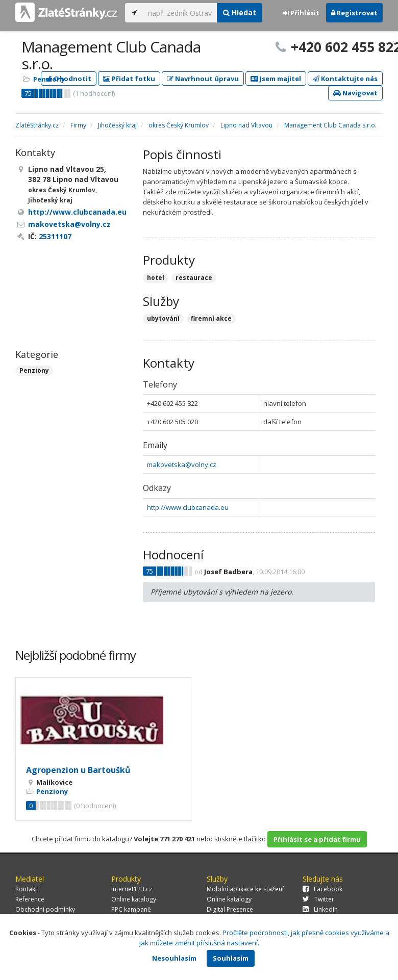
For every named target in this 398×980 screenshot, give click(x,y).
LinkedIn (320, 909)
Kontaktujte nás (345, 79)
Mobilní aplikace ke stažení (245, 889)
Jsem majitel (276, 79)
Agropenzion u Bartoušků (78, 770)
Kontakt (26, 889)
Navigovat (355, 93)
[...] (180, 13)
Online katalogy (134, 899)
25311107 (55, 236)
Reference (30, 899)
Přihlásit (301, 13)
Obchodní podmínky (45, 909)
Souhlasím (231, 958)
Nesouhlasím (174, 958)
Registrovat (354, 13)
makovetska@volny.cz (182, 465)
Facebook (322, 889)
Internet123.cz (132, 889)
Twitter (318, 899)
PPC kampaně (131, 909)
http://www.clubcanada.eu (188, 507)
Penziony (49, 79)
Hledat (240, 12)
